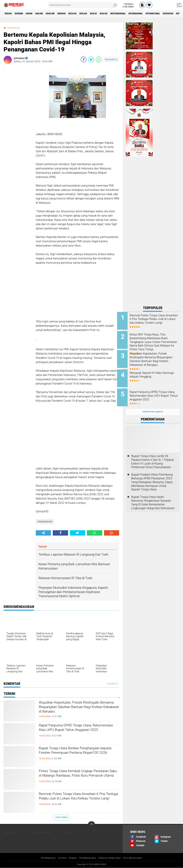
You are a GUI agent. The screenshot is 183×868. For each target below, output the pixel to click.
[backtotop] (91, 825)
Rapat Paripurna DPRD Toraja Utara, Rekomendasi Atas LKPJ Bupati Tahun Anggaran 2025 (77, 732)
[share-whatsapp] (99, 59)
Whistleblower (45, 858)
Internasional (170, 14)
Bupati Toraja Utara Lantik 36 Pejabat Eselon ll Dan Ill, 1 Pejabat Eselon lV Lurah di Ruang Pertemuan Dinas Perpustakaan (153, 455)
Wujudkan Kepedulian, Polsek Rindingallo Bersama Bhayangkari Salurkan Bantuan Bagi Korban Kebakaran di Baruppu (73, 712)
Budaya (9, 14)
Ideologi (90, 14)
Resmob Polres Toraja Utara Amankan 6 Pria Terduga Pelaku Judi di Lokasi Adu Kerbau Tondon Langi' (77, 801)
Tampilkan (112, 684)
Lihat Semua (61, 817)
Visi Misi (60, 858)
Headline (62, 14)
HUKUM (36, 14)
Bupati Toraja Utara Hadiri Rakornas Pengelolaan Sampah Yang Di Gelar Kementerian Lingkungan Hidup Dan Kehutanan (153, 496)
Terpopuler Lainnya (153, 405)
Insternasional (148, 14)
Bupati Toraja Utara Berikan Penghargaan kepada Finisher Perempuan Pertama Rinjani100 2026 (76, 755)
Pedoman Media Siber (111, 858)
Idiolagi (104, 14)
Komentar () (111, 59)
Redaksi (71, 858)
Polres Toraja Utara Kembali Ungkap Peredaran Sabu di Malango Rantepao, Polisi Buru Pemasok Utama (77, 778)
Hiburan (76, 14)
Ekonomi (23, 14)
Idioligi (117, 14)
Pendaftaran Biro (87, 858)
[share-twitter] (91, 59)
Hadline (48, 14)
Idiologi (129, 14)
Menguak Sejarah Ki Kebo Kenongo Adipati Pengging (155, 371)
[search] (83, 5)
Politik (69, 832)
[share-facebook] (84, 59)
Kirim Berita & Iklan (136, 858)
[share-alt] (43, 533)
